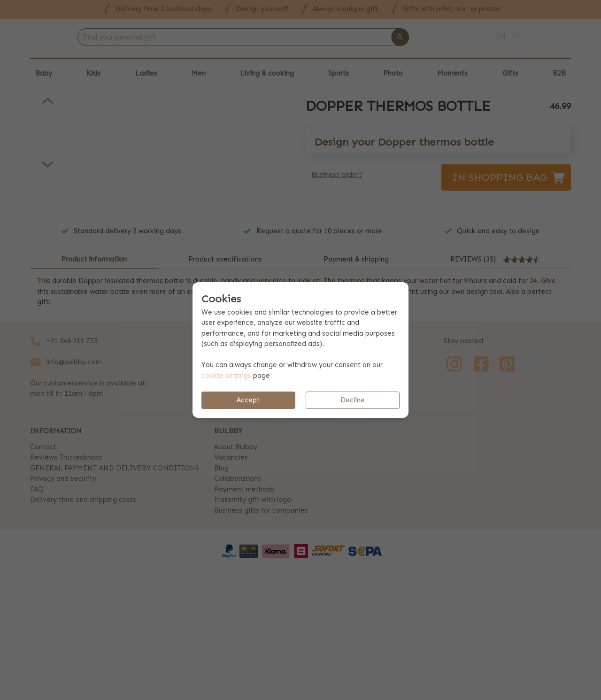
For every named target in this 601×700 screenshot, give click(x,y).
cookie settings (226, 376)
